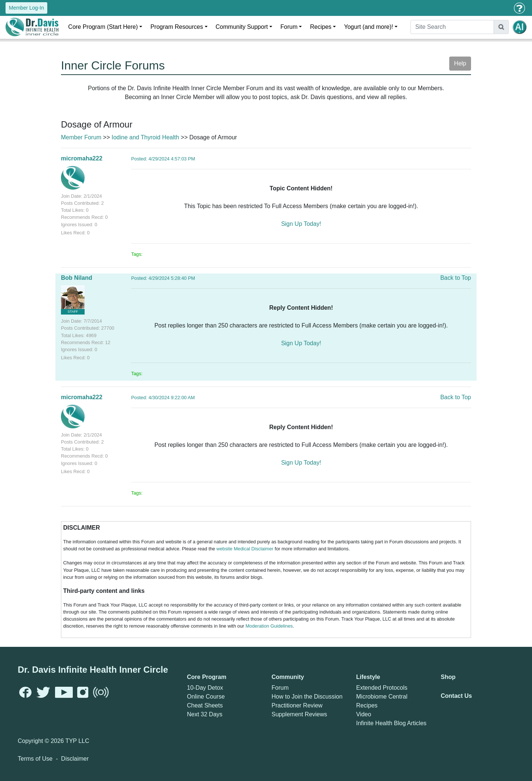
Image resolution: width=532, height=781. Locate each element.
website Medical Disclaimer (245, 549)
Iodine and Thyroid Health (145, 137)
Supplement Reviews (299, 714)
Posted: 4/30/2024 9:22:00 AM (163, 398)
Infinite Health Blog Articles (391, 723)
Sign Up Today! (301, 224)
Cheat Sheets (205, 705)
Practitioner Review (297, 705)
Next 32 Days (205, 714)
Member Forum (81, 137)
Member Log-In (26, 8)
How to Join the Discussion (307, 697)
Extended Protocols (382, 688)
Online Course (206, 697)
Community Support (242, 27)
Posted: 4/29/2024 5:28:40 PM (163, 278)
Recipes (321, 27)
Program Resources (177, 27)
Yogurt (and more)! (369, 27)
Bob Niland (76, 278)
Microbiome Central (382, 697)
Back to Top (456, 278)
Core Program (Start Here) (103, 27)
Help (460, 63)
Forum (289, 27)
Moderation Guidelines (269, 626)
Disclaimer (75, 759)
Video (364, 714)
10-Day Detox (205, 688)
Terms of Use (35, 759)
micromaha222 (82, 158)
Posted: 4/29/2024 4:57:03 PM (163, 159)
